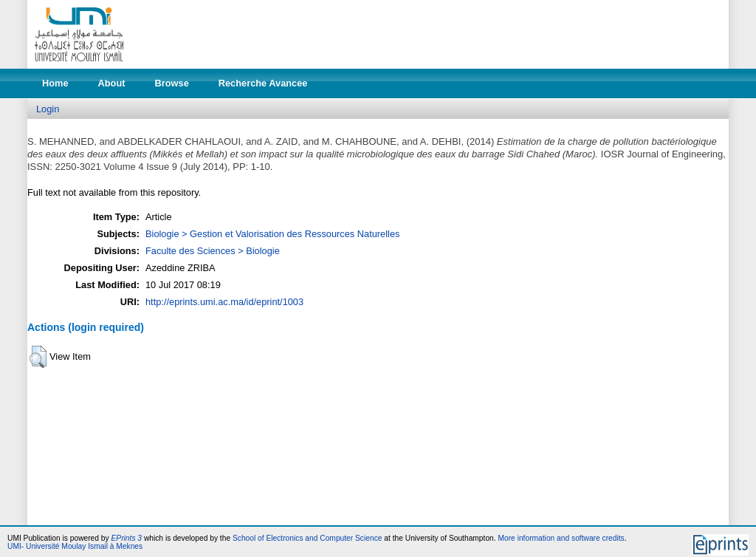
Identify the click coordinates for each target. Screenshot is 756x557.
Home (55, 83)
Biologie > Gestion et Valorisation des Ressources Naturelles (272, 234)
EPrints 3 (127, 538)
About (112, 83)
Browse (172, 83)
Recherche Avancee (263, 83)
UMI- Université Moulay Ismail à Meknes (75, 546)
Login (48, 109)
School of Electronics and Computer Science (307, 538)
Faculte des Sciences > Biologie (213, 251)
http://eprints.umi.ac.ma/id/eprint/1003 (224, 302)
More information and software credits (561, 538)
